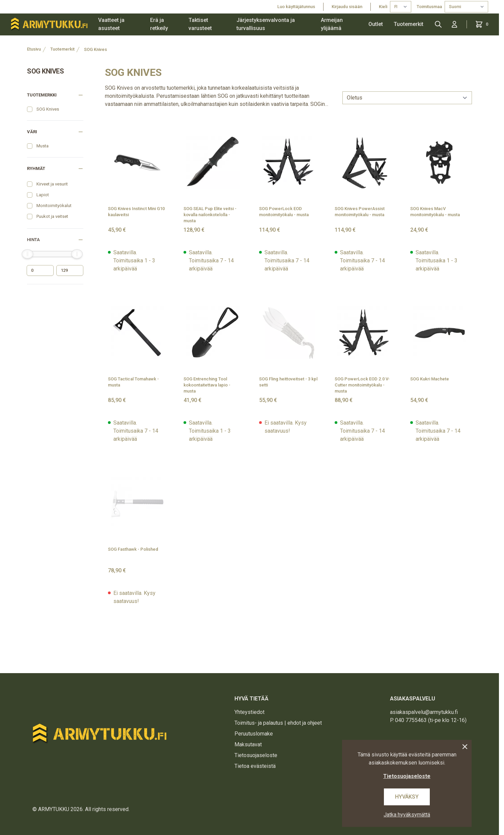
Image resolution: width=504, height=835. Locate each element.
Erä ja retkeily (159, 24)
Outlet (376, 24)
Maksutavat (248, 744)
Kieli (383, 7)
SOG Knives (95, 49)
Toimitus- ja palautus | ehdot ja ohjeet (278, 723)
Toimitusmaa (429, 7)
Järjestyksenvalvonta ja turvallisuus (266, 24)
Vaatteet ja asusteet (111, 24)
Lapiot (43, 195)
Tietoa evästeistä (255, 766)
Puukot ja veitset (52, 216)
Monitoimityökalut (54, 206)
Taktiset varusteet (200, 24)
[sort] (407, 98)
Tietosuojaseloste (256, 755)
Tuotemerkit (409, 24)
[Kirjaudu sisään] (454, 24)
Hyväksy (407, 797)
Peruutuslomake (254, 734)
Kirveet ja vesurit (52, 184)
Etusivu (34, 49)
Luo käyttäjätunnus (296, 7)
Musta (43, 146)
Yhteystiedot (249, 712)
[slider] (27, 254)
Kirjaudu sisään (347, 7)
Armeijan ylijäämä (332, 24)
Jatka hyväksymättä (407, 815)
